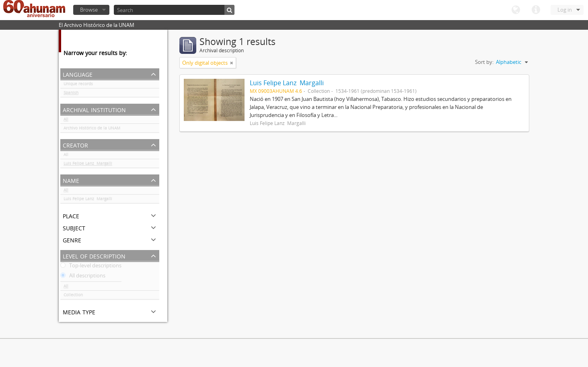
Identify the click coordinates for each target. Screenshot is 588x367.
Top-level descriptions (91, 267)
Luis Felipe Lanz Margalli (88, 165)
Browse (89, 10)
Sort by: (484, 62)
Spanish (71, 94)
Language (516, 10)
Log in (565, 10)
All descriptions (83, 277)
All (66, 121)
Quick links (536, 10)
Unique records (78, 85)
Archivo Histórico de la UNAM (92, 129)
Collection (73, 296)
